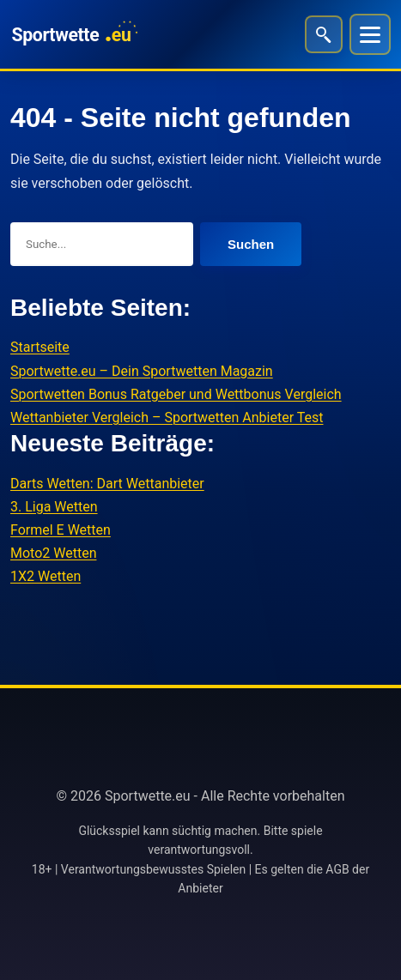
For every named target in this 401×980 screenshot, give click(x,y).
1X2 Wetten (46, 576)
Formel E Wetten (61, 530)
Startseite (40, 347)
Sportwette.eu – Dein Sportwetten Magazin (142, 371)
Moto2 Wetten (53, 553)
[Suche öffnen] (324, 34)
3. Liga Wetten (54, 507)
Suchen (251, 244)
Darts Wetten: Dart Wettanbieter (107, 484)
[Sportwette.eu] (74, 34)
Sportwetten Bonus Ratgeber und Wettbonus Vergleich (176, 394)
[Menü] (370, 34)
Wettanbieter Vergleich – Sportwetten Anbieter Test (167, 417)
